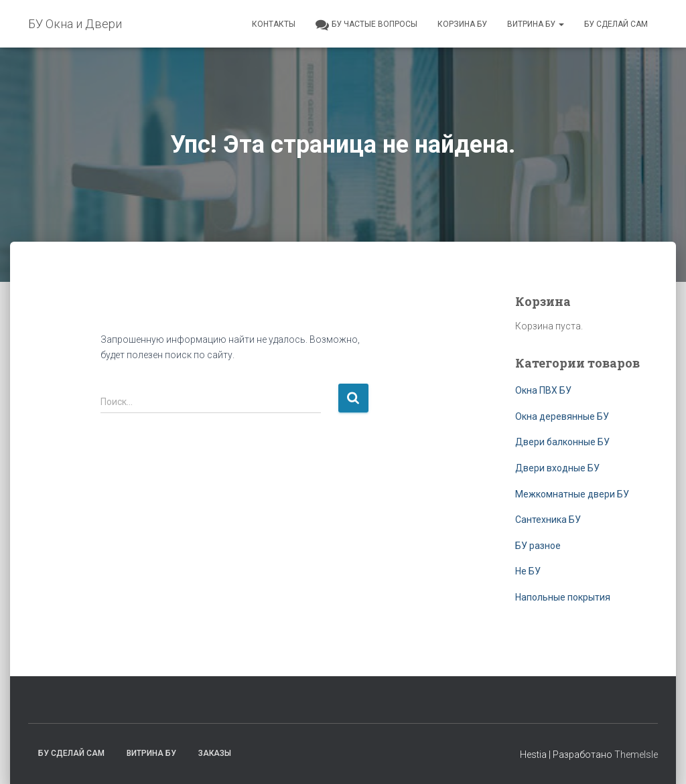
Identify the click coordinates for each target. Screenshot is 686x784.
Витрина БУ (536, 24)
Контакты (274, 24)
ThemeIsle (636, 755)
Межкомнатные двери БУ (572, 494)
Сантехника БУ (548, 520)
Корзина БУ (462, 24)
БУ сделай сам (616, 24)
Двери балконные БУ (562, 442)
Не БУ (528, 571)
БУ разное (538, 546)
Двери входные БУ (557, 468)
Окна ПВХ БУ (543, 390)
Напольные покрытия (563, 597)
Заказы (215, 753)
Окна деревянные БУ (562, 416)
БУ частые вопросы (366, 25)
